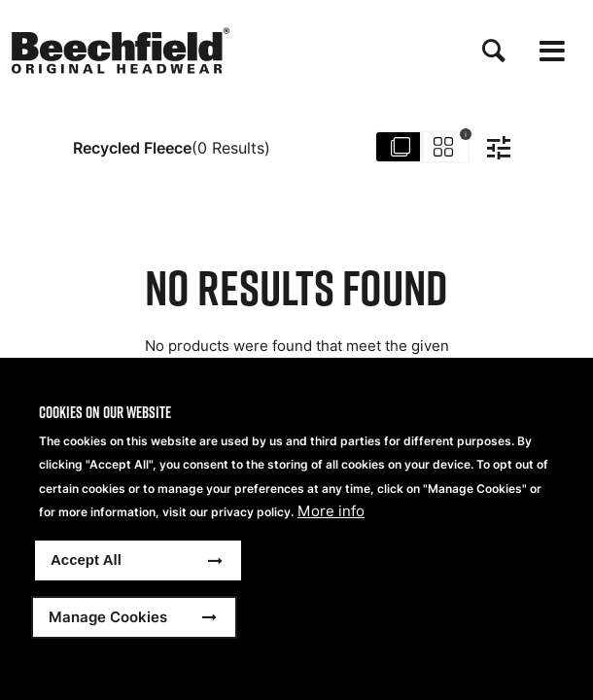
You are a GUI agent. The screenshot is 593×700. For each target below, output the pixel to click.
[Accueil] (121, 51)
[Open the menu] (552, 51)
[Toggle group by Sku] (423, 148)
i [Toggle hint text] (466, 134)
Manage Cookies (108, 617)
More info (331, 511)
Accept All (86, 560)
